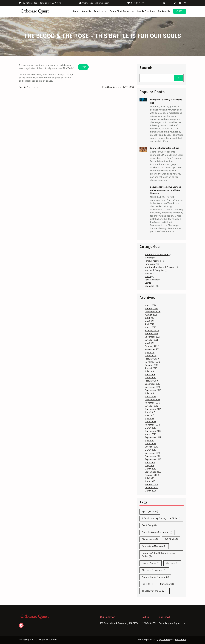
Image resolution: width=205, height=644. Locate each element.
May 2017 (149, 415)
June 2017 (150, 412)
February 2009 (152, 475)
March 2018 (150, 397)
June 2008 (150, 481)
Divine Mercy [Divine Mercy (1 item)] (150, 539)
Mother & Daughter (154, 270)
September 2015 (153, 431)
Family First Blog (153, 261)
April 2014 (149, 441)
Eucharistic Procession (157, 255)
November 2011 (152, 453)
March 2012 (150, 450)
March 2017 (150, 422)
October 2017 (151, 406)
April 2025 (150, 324)
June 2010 (150, 463)
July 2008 (149, 478)
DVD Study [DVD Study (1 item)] (171, 539)
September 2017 (153, 409)
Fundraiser (150, 264)
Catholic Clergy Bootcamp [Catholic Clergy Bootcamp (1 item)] (157, 532)
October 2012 (151, 447)
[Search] (178, 78)
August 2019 (151, 368)
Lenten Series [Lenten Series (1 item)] (151, 563)
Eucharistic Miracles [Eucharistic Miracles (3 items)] (154, 546)
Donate (180, 11)
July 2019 (149, 371)
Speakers (149, 286)
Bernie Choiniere (28, 87)
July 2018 (149, 393)
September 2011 (153, 456)
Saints (148, 283)
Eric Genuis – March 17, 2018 (118, 87)
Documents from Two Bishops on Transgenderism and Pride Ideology (166, 190)
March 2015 (150, 434)
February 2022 (152, 346)
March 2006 (151, 491)
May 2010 (149, 466)
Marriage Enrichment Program (160, 267)
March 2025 (151, 327)
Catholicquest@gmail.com (96, 3)
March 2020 (151, 356)
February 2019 (152, 381)
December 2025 (153, 312)
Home (76, 11)
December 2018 (153, 384)
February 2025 (152, 331)
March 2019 (150, 378)
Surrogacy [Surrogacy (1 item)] (167, 584)
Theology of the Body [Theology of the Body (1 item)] (155, 591)
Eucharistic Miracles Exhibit (164, 148)
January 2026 (151, 309)
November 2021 (153, 349)
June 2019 (150, 375)
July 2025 (149, 318)
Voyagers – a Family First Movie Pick (166, 101)
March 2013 (150, 444)
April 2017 (149, 419)
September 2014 (153, 437)
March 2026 (151, 306)
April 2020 (150, 353)
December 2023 (153, 337)
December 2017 (152, 400)
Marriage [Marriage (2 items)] (172, 563)
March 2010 (150, 469)
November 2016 (153, 425)
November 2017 (152, 403)
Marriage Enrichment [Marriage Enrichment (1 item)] (154, 570)
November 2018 (153, 387)
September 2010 (153, 459)
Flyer (83, 67)
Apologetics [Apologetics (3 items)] (150, 512)
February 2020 (152, 359)
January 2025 (151, 334)
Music (148, 277)
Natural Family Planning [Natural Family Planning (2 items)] (155, 577)
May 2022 (149, 343)
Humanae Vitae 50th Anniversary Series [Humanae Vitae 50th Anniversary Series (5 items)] (159, 555)
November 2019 (153, 362)
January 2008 (152, 485)
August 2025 (151, 315)
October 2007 (152, 488)
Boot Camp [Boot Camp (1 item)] (149, 526)
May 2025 (149, 321)
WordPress (180, 640)
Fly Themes (164, 640)
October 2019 (151, 365)
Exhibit (148, 258)
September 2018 (153, 390)
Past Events (151, 280)
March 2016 (150, 428)
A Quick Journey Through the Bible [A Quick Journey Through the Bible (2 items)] (161, 519)
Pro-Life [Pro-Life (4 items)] (148, 584)
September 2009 (153, 472)
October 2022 (152, 340)
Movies (148, 274)
